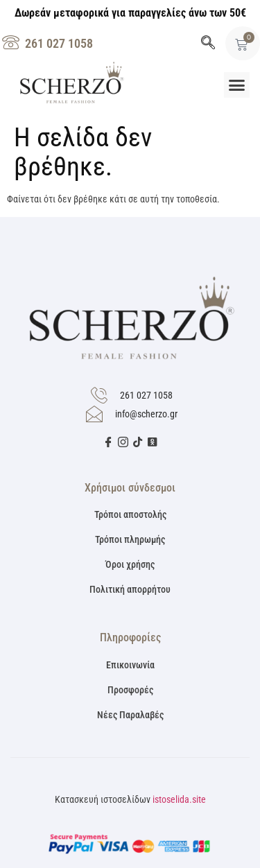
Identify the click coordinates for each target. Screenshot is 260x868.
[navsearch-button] (208, 44)
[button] (237, 85)
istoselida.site (179, 799)
